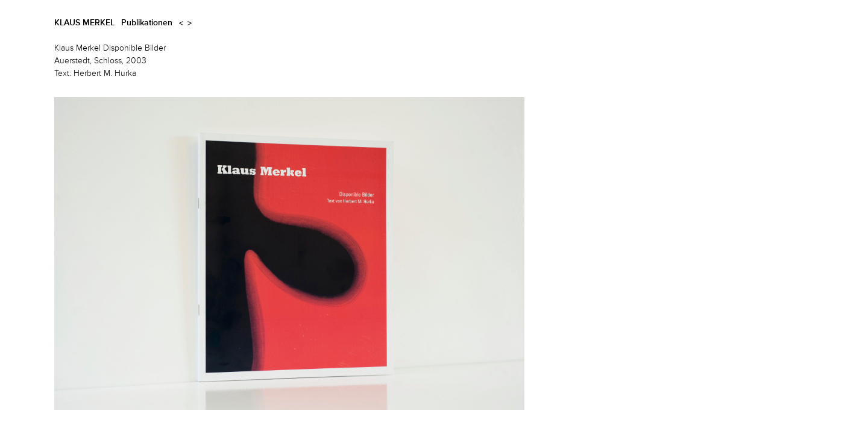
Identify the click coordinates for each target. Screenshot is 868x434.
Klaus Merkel (84, 23)
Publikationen (147, 23)
